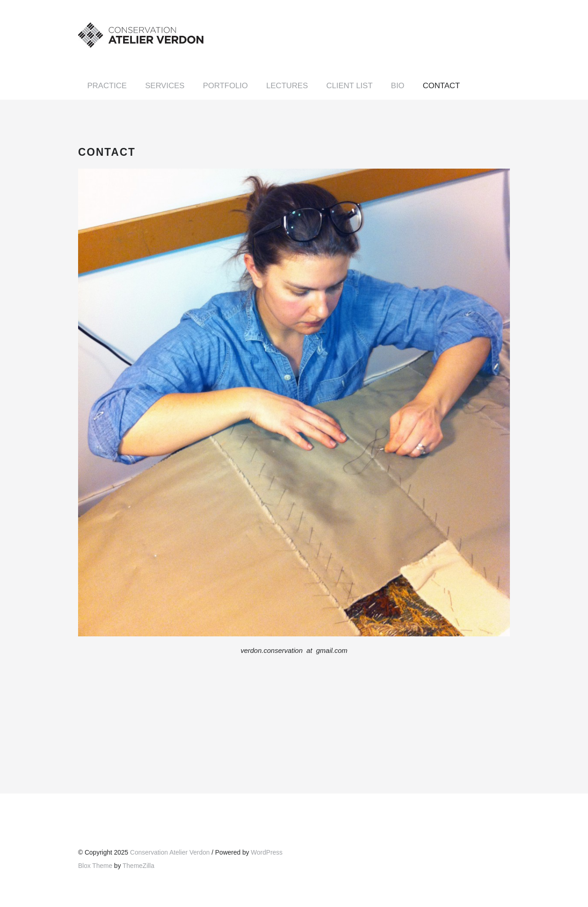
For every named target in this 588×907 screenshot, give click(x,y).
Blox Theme (95, 866)
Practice (107, 86)
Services (165, 86)
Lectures (287, 86)
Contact (441, 86)
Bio (398, 86)
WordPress (267, 852)
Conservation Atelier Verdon (170, 852)
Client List (349, 86)
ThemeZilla (139, 866)
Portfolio (226, 86)
